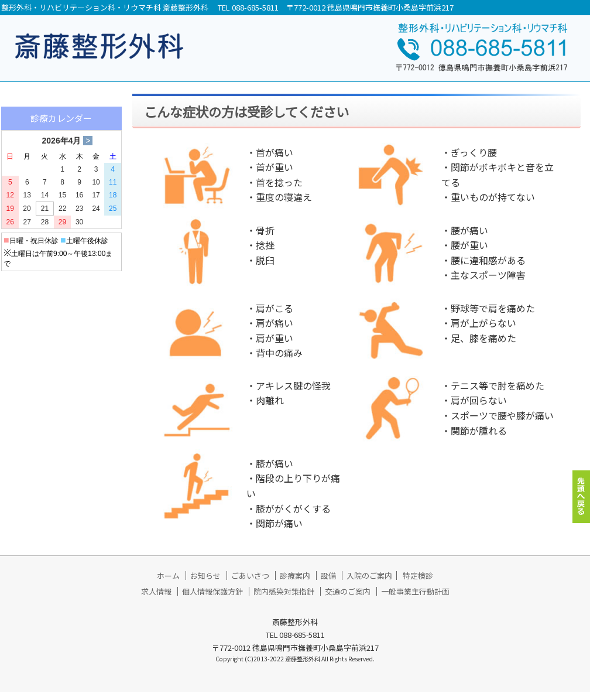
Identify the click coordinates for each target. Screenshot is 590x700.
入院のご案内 (369, 584)
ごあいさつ (250, 584)
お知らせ (205, 584)
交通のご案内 (348, 600)
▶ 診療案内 (37, 193)
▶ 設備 (28, 221)
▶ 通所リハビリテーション (65, 286)
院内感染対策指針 (284, 600)
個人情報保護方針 (212, 600)
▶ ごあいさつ (42, 165)
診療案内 (295, 584)
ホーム (168, 584)
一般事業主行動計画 (415, 600)
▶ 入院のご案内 (46, 249)
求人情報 (156, 600)
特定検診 (418, 584)
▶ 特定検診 (37, 322)
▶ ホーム (32, 108)
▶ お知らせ (37, 136)
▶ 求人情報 (37, 350)
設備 (328, 584)
